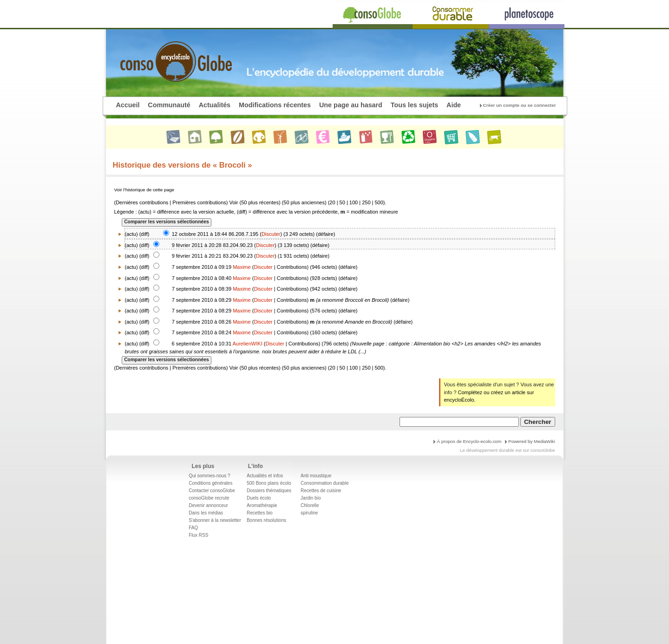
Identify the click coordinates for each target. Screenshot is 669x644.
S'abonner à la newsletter (215, 520)
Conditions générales (210, 483)
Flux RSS (198, 535)
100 (354, 202)
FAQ (193, 528)
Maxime (242, 267)
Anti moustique (316, 476)
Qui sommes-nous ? (209, 476)
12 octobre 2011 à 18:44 (200, 234)
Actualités (215, 105)
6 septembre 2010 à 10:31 (202, 344)
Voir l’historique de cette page (144, 190)
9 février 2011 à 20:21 (197, 256)
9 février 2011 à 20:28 (197, 245)
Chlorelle (310, 505)
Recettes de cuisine (321, 491)
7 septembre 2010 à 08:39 (202, 289)
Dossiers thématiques (269, 491)
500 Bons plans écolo (269, 483)
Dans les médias (206, 513)
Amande (354, 322)
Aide (454, 105)
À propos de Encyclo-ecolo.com (469, 441)
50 (342, 202)
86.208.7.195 (243, 234)
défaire (326, 234)
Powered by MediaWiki (531, 441)
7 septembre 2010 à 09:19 (202, 267)
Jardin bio (311, 498)
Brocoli (380, 300)
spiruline (309, 513)
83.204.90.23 (238, 245)
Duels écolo (259, 498)
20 (332, 202)
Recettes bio (260, 513)
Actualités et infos (265, 476)
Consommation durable (325, 483)
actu (131, 245)
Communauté (169, 105)
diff (144, 234)
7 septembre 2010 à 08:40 (202, 278)
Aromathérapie (262, 505)
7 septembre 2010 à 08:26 (202, 322)
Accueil (128, 105)
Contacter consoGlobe (212, 491)
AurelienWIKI (248, 344)
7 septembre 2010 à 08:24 (202, 332)
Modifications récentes (275, 105)
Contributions (292, 267)
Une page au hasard (351, 105)
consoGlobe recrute (209, 498)
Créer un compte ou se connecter (520, 105)
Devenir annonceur (208, 505)
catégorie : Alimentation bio (420, 344)
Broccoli (354, 300)
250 (366, 202)
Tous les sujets (414, 105)
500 (379, 202)
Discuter (271, 234)
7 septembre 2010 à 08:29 (202, 300)
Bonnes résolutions (266, 520)
